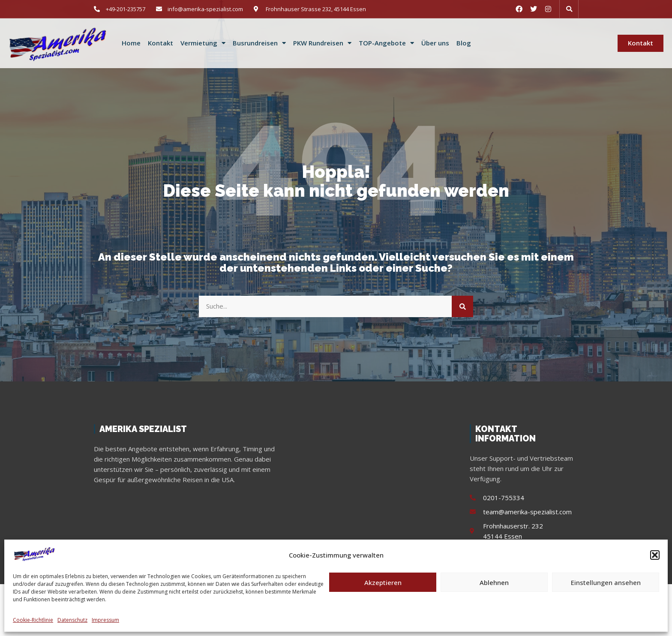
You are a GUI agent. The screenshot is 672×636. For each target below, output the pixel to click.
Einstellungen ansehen (606, 582)
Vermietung (203, 43)
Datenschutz (72, 620)
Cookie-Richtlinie (33, 620)
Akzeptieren (383, 582)
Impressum (105, 620)
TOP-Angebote (386, 43)
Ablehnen (494, 582)
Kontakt (160, 43)
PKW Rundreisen (322, 43)
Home (131, 43)
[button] (655, 555)
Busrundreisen (259, 43)
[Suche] (462, 306)
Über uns (435, 43)
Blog (464, 43)
